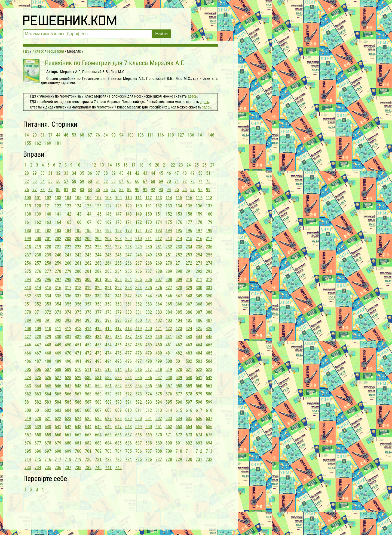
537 (159, 378)
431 (68, 337)
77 (35, 190)
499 (159, 361)
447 (38, 345)
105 (78, 198)
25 (197, 165)
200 (38, 239)
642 (68, 427)
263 (98, 263)
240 (58, 255)
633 (169, 418)
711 (189, 451)
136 (191, 135)
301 (98, 279)
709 (169, 451)
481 (169, 353)
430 (58, 337)
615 (179, 410)
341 (118, 296)
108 (108, 198)
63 (114, 181)
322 (118, 288)
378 (108, 312)
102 (48, 198)
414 (88, 329)
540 (189, 378)
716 (48, 459)
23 (181, 165)
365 (169, 304)
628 (118, 418)
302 (108, 279)
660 (58, 435)
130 (139, 206)
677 (38, 443)
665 (108, 435)
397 (108, 320)
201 (48, 239)
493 (98, 361)
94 (121, 135)
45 (161, 173)
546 (58, 386)
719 (78, 459)
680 (68, 443)
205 (88, 239)
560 (199, 386)
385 (179, 312)
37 (50, 135)
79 (50, 190)
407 (209, 320)
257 (38, 263)
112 (149, 198)
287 (149, 271)
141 (201, 135)
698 (58, 451)
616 (189, 410)
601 (38, 410)
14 (27, 135)
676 (28, 443)
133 (169, 206)
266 (128, 263)
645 (98, 427)
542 (209, 378)
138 (28, 214)
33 (66, 173)
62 (106, 181)
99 (208, 190)
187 (98, 230)
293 (209, 271)
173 (149, 222)
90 (114, 135)
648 (128, 427)
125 (88, 206)
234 (189, 247)
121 (48, 206)
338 (88, 296)
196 (189, 230)
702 (98, 451)
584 (58, 402)
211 (149, 239)
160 (209, 214)
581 (28, 402)
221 (58, 247)
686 (128, 443)
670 (159, 435)
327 (169, 288)
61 (98, 181)
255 (209, 255)
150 (149, 214)
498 (149, 361)
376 (88, 312)
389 (28, 320)
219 (38, 247)
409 (38, 329)
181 (58, 143)
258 (48, 263)
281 (88, 271)
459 (149, 345)
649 (139, 427)
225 (98, 247)
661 (68, 435)
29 (35, 173)
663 (88, 435)
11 (86, 165)
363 (149, 304)
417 (118, 329)
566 (68, 394)
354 (58, 304)
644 (88, 427)
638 (28, 427)
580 (209, 394)
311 (199, 279)
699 (68, 451)
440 (159, 337)
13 (102, 165)
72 (185, 181)
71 (177, 181)
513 (108, 369)
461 (169, 345)
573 (139, 394)
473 (98, 353)
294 (28, 279)
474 (108, 353)
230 (149, 247)
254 (199, 255)
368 (199, 304)
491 (78, 361)
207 (108, 239)
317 (68, 288)
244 (98, 255)
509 (68, 369)
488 (48, 361)
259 (58, 263)
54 (42, 181)
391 (48, 320)
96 (185, 190)
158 (189, 214)
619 (28, 418)
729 (179, 459)
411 (58, 329)
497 (139, 361)
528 (68, 378)
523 (209, 369)
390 (38, 320)
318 (78, 288)
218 (28, 247)
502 (189, 361)
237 (28, 255)
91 (145, 190)
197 (199, 230)
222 (68, 247)
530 (88, 378)
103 (58, 198)
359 (108, 304)
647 (118, 427)
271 (179, 263)
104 (68, 198)
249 (149, 255)
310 (189, 279)
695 (28, 451)
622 (58, 418)
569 (98, 394)
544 (38, 386)
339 (98, 296)
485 (209, 353)
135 (189, 206)
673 (189, 435)
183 (58, 230)
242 (78, 255)
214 (179, 239)
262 (88, 263)
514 (118, 369)
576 (169, 394)
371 (38, 312)
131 (149, 206)
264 (108, 263)
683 (98, 443)
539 (179, 378)
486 (28, 361)
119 (171, 135)
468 (48, 353)
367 (189, 304)
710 (179, 451)
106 (140, 135)
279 (68, 271)
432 (78, 337)
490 (68, 361)
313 (28, 288)
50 (200, 173)
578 (189, 394)
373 (58, 312)
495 (118, 361)
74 (200, 181)
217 (209, 239)
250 (159, 255)
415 (98, 329)
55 (50, 181)
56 (58, 181)
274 (209, 263)
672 (179, 435)
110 (128, 198)
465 (209, 345)
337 (78, 296)
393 (68, 320)
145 (98, 214)
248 (139, 255)
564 (48, 394)
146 (211, 135)
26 (204, 165)
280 (78, 271)
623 (68, 418)
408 (28, 329)
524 (28, 378)
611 (139, 410)
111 (151, 135)
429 (48, 337)
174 (159, 222)
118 (209, 198)
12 (94, 165)
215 (189, 239)
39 (114, 173)
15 (118, 165)
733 (28, 468)
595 (169, 402)
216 (199, 239)
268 (149, 263)
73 (192, 181)
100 (130, 135)
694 (209, 443)
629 (128, 418)
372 (48, 312)
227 (118, 247)
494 (108, 361)
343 (139, 296)
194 (169, 230)
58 (74, 181)
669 (149, 435)
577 (179, 394)
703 (108, 451)
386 (189, 312)
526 (48, 378)
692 (189, 443)
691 (179, 443)
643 (78, 427)
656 (209, 427)
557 (169, 386)
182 (48, 230)
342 (128, 296)
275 (28, 271)
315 (48, 288)
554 (139, 386)
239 (48, 255)
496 (128, 361)
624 (78, 418)
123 (68, 206)
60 (82, 135)
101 (38, 198)
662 (78, 435)
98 (200, 190)
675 (209, 435)
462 (179, 345)
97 (192, 190)
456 (118, 345)
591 (128, 402)
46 (66, 135)
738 (78, 468)
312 (209, 279)
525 (38, 378)
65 (129, 181)
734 (38, 468)
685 (118, 443)
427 (28, 337)
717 (58, 459)
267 (139, 263)
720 (88, 459)
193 (159, 230)
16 (125, 165)
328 (179, 288)
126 (98, 206)
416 (108, 329)
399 (128, 320)
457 (128, 345)
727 (159, 459)
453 (98, 345)
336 (68, 296)
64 (121, 181)
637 (209, 418)
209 (128, 239)
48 (185, 173)
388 (209, 312)
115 (179, 198)
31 (42, 135)
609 (118, 410)
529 (78, 378)
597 (189, 402)
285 (128, 271)
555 (149, 386)
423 (179, 329)
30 (42, 173)
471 (78, 353)
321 (108, 288)
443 (189, 337)
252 (179, 255)
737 (68, 468)
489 (58, 361)
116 (161, 135)
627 (108, 418)
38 (106, 173)
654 (189, 427)
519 (169, 369)
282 (98, 271)
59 (82, 181)
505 (28, 369)
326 (159, 288)
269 (159, 263)
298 (68, 279)
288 (159, 271)
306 (149, 279)
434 (98, 337)
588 (98, 402)
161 (28, 222)
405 (189, 320)
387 (199, 312)
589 (108, 402)
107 (98, 198)
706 (139, 451)
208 (118, 239)
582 (38, 402)
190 (128, 230)
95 (177, 190)
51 (208, 173)
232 (169, 247)
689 (159, 443)
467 (38, 353)
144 (88, 214)
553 (128, 386)
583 (48, 402)
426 (209, 329)
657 (28, 435)
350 (209, 296)
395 (88, 320)
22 (173, 165)
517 (149, 369)
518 (159, 369)
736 (58, 468)
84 (106, 135)
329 (189, 288)
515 (128, 369)
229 (139, 247)
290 (179, 271)
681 (78, 443)
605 (78, 410)
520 (179, 369)
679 (58, 443)
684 (108, 443)
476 (118, 353)
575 (159, 394)
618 (209, 410)
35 (82, 173)
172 (139, 222)
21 (165, 165)
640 (48, 427)
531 (98, 378)
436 (118, 337)
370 (28, 312)
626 (98, 418)
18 (141, 165)
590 (118, 402)
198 (209, 230)
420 (149, 329)
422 (169, 329)
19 (149, 165)
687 (139, 443)
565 (58, 394)
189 (118, 230)
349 (199, 296)
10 (78, 165)
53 (74, 135)
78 (42, 190)
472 (88, 353)
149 (139, 214)
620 (38, 418)
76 (98, 135)
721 (98, 459)
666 (118, 435)
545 (48, 386)
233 (179, 247)
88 (121, 190)
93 (161, 190)
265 (118, 263)
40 (121, 173)
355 (68, 304)
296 (48, 279)
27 (212, 165)
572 (128, 394)
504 (209, 361)
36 (90, 173)
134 (179, 206)
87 (114, 190)
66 (137, 181)
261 (78, 263)
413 (78, 329)
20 (35, 135)
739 (88, 468)
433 (88, 337)
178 (199, 222)
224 (88, 247)
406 (199, 320)
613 (159, 410)
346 (169, 296)
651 (159, 427)
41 (129, 173)
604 (68, 410)
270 (169, 263)
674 (199, 435)
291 (189, 271)
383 (159, 312)
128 (118, 206)
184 (68, 230)
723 (118, 459)
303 (118, 279)
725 (139, 459)
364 (159, 304)
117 (199, 198)
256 (28, 263)
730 (189, 459)
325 (149, 288)
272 (189, 263)
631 (149, 418)
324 (139, 288)
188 (108, 230)
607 (98, 410)
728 (169, 459)
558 (179, 386)
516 (139, 369)
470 (68, 353)
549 (88, 386)
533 (118, 378)
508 (58, 369)
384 (169, 312)
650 (149, 427)
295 (38, 279)
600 (28, 410)
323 (128, 288)
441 (169, 337)
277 (48, 271)
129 (128, 206)
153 (179, 214)
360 (118, 304)
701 (88, 451)
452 (88, 345)
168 (98, 222)
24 (189, 165)
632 (159, 418)
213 (169, 239)
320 (98, 288)
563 (38, 394)
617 (199, 410)
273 (199, 263)
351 (28, 304)
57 (66, 181)
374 (68, 312)
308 (169, 279)
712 (199, 451)
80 (58, 190)
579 (199, 394)
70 (169, 181)
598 (199, 402)
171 (128, 222)
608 (108, 410)
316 (58, 288)
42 (137, 173)
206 (98, 239)
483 (189, 353)
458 (139, 345)
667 (128, 435)
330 (199, 288)
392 (58, 320)
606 (88, 410)
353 (48, 304)
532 (108, 378)
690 (169, 443)
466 (28, 353)
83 (82, 190)
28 (27, 173)
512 (98, 369)
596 (179, 402)
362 (139, 304)
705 (128, 451)
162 (38, 143)
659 (48, 435)
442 (179, 337)
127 (181, 135)
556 (159, 386)
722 (108, 459)
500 (169, 361)
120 (38, 206)
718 (68, 459)
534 (128, 378)
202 (58, 239)
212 (159, 239)
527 (58, 378)
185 (78, 230)
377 (98, 312)
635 (189, 418)
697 (48, 451)
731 (199, 459)
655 (199, 427)
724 (128, 459)
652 (169, 427)
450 (68, 345)
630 (139, 418)
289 (169, 271)
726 (149, 459)
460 (159, 345)
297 (58, 279)
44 (58, 135)
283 (108, 271)
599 (209, 402)
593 (149, 402)
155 (28, 143)
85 (98, 190)
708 (159, 451)
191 (139, 230)
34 (74, 173)
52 (27, 181)
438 (139, 337)
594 (159, 402)
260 (68, 263)
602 (48, 410)
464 (199, 345)
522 (199, 369)
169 (48, 143)
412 (68, 329)
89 (129, 190)
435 (108, 337)
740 (98, 468)
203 (68, 239)
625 (88, 418)
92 (153, 190)
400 (139, 320)
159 (199, 214)
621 (48, 418)
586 (78, 402)
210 (139, 239)
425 (199, 329)
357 (88, 304)
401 (149, 320)
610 (128, 410)
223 (78, 247)
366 (179, 304)
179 (209, 222)
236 (209, 247)
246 (118, 255)
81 (66, 190)
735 (48, 468)
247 (128, 255)
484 (199, 353)
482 (179, 353)
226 (108, 247)
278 (58, 271)
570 (108, 394)
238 (38, 255)
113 (159, 198)
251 (169, 255)
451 (78, 345)
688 (149, 443)
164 (58, 222)
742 (118, 468)
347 (179, 296)
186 (88, 230)
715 (38, 459)
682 (88, 443)
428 (38, 337)
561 (209, 386)
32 (58, 173)
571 (118, 394)
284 (118, 271)
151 (159, 214)
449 (58, 345)
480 (159, 353)
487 (38, 361)
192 (149, 230)
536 (149, 378)
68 (153, 181)
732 (209, 459)
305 (139, 279)
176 (179, 222)
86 (106, 190)
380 (128, 312)
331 (209, 288)
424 (189, 329)
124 (78, 206)
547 (68, 386)
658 (38, 435)
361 (128, 304)
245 (108, 255)
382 (149, 312)
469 (58, 353)
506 (38, 369)
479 (149, 353)
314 (38, 288)
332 (28, 296)
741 (108, 468)
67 (90, 135)
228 (128, 247)
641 (58, 427)
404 (179, 320)
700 (78, 451)
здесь (192, 96)
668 (139, 435)
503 (199, 361)
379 (118, 312)
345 (159, 296)
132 (159, 206)
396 (98, 320)
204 (78, 239)
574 (149, 394)
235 (199, 247)
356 (78, 304)
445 (209, 337)
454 (108, 345)
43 (145, 173)
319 (88, 288)
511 (88, 369)
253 (189, 255)
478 (139, 353)
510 (78, 369)
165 (68, 222)
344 (149, 296)
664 (98, 435)
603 (58, 410)
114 (169, 198)
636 (199, 418)
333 (38, 296)
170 (118, 222)
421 (159, 329)
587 (88, 402)
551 (108, 386)
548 (78, 386)
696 (38, 451)
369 (209, 304)
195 (179, 230)
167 (88, 222)
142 (68, 214)
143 (78, 214)
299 (78, 279)
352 (38, 304)
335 (58, 296)
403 (169, 320)
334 (48, 296)
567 (78, 394)
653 (179, 427)
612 (149, 410)
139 (38, 214)
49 (192, 173)
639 (38, 427)
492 (88, 361)
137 (209, 206)
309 (179, 279)
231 (159, 247)
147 (118, 214)
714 (28, 459)
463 (189, 345)
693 (199, 443)
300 (88, 279)
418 (128, 329)
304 (128, 279)
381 (139, 312)
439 (149, 337)
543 (28, 386)
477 (128, 353)
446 (28, 345)
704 (118, 451)
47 (177, 173)
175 (169, 222)
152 (169, 214)
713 (209, 451)
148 (128, 214)
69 (161, 181)
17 (133, 165)
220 (48, 247)
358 (98, 304)
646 (108, 427)
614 (169, 410)
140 (48, 214)
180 (28, 230)
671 (169, 435)
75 (208, 181)
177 (189, 222)
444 (199, 337)
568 (88, 394)
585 (68, 402)
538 (169, 378)
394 (78, 320)
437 (128, 337)
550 (98, 386)
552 (118, 386)
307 (159, 279)
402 (159, 320)
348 (189, 296)
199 (28, 239)
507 (48, 369)
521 (189, 369)
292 (199, 271)
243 (88, 255)
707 (149, 451)
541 (199, 378)
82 (74, 190)
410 (48, 329)
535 (139, 378)
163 (48, 222)
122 (58, 206)
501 (179, 361)
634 (179, 418)
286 (139, 271)
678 (48, 443)
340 (108, 296)
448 (48, 345)
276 (38, 271)
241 (68, 255)
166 (78, 222)
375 (78, 312)
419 (139, 329)
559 (189, 386)
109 (118, 198)
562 (28, 394)
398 (118, 320)
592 (139, 402)
